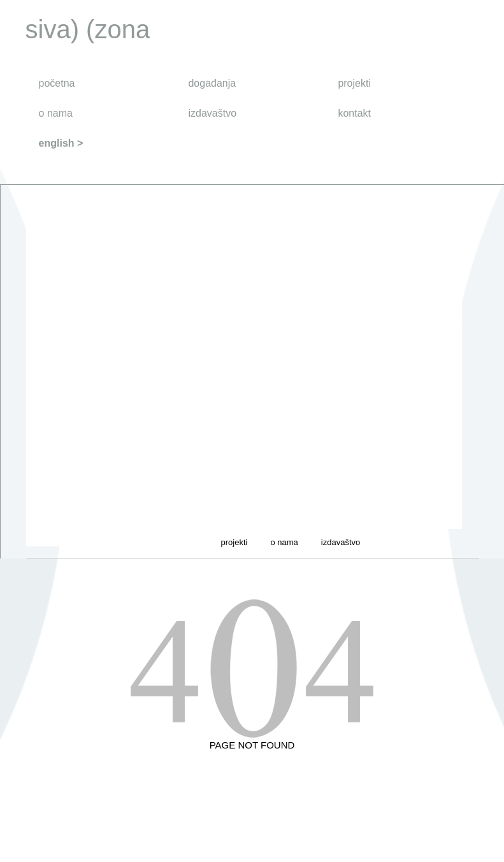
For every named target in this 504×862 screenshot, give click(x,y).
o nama (56, 113)
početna (57, 83)
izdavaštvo (212, 113)
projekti (354, 83)
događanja (212, 83)
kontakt (354, 113)
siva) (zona (88, 29)
